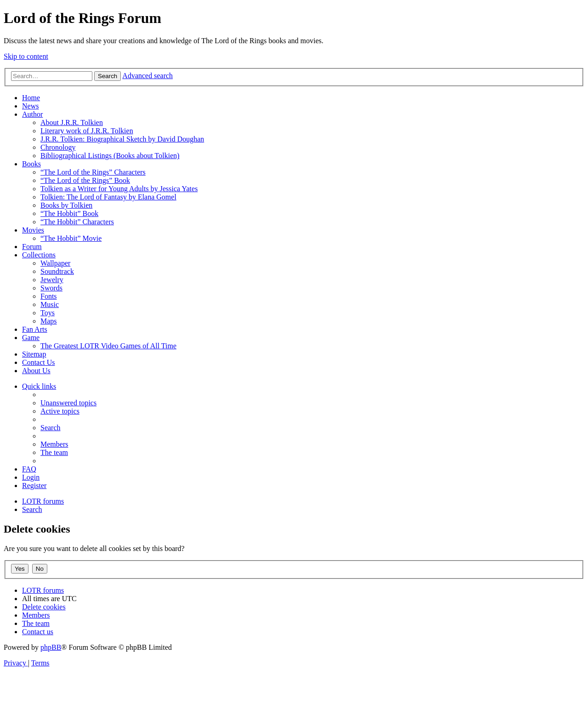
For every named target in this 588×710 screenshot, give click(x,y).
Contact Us (39, 362)
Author (32, 114)
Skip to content (26, 56)
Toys (48, 313)
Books (31, 164)
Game (31, 338)
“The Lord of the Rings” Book (85, 180)
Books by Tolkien (66, 205)
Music (50, 304)
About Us (36, 371)
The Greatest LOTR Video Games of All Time (108, 346)
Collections (39, 255)
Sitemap (34, 354)
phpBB (51, 647)
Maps (49, 321)
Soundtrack (57, 271)
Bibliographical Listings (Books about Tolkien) (110, 156)
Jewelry (52, 280)
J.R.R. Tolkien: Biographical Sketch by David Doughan (122, 139)
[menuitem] (68, 403)
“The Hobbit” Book (69, 213)
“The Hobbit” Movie (71, 238)
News (30, 106)
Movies (33, 230)
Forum (32, 247)
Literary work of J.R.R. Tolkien (87, 131)
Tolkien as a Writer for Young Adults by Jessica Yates (119, 189)
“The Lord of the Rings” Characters (93, 172)
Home (31, 98)
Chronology (58, 147)
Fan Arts (35, 329)
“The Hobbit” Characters (77, 222)
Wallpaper (55, 263)
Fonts (49, 296)
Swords (51, 288)
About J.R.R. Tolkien (72, 122)
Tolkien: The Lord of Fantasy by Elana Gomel (108, 197)
